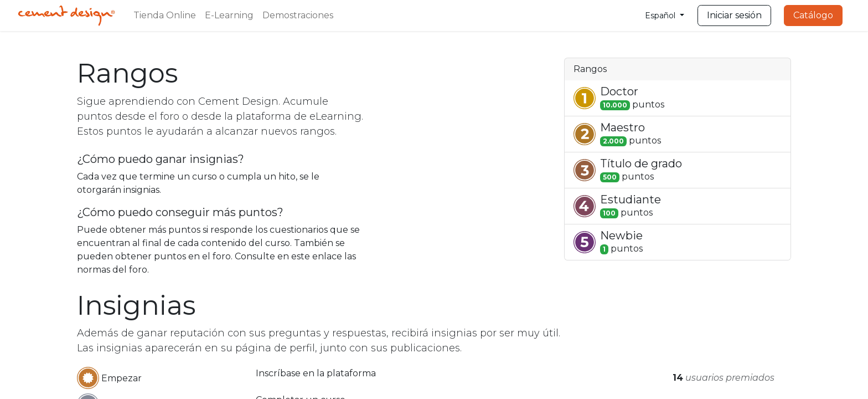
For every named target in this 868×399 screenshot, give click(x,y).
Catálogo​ (813, 15)
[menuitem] (165, 16)
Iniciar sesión (734, 15)
